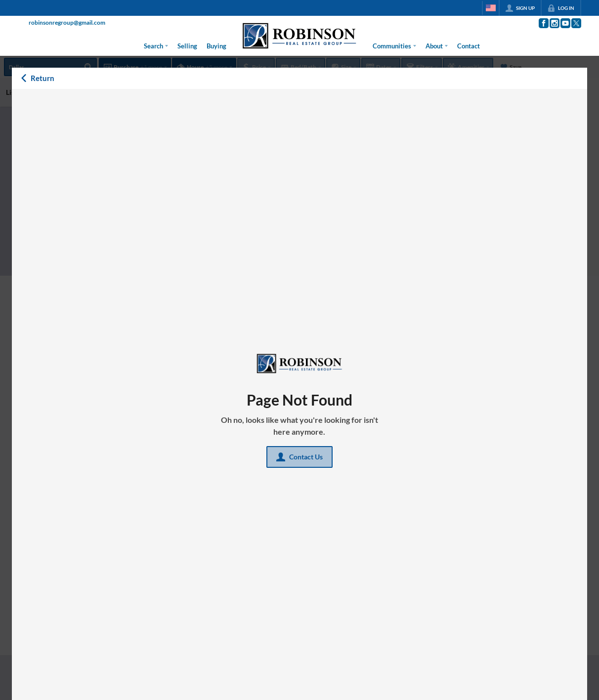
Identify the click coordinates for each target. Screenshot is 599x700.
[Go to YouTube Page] (565, 23)
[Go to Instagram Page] (554, 23)
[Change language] (491, 8)
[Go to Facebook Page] (543, 23)
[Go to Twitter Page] (576, 23)
